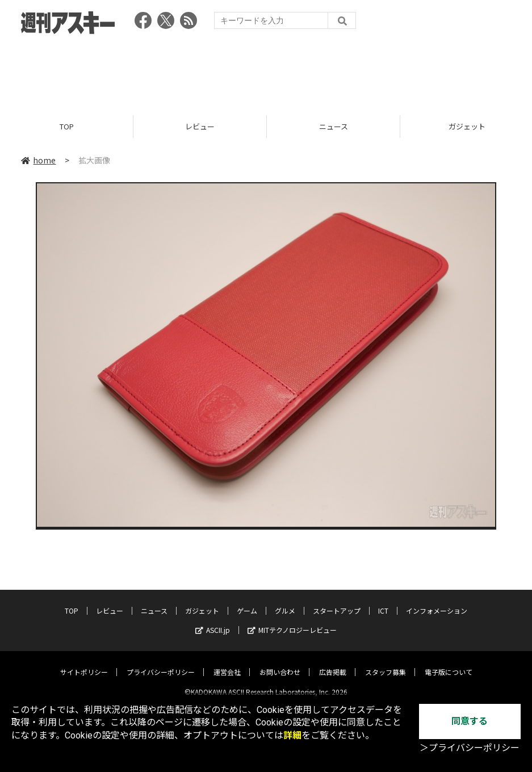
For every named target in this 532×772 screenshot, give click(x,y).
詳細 (292, 735)
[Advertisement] (266, 71)
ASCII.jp (213, 621)
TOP (67, 126)
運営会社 (227, 663)
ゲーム (247, 601)
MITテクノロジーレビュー (292, 621)
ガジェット (202, 601)
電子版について (449, 663)
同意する (470, 721)
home (38, 160)
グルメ (285, 601)
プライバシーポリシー (161, 663)
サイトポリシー (84, 663)
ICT (383, 601)
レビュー (200, 126)
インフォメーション (437, 601)
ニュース (334, 126)
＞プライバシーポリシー (470, 748)
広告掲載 (333, 663)
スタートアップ (337, 601)
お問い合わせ (280, 663)
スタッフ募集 (386, 663)
